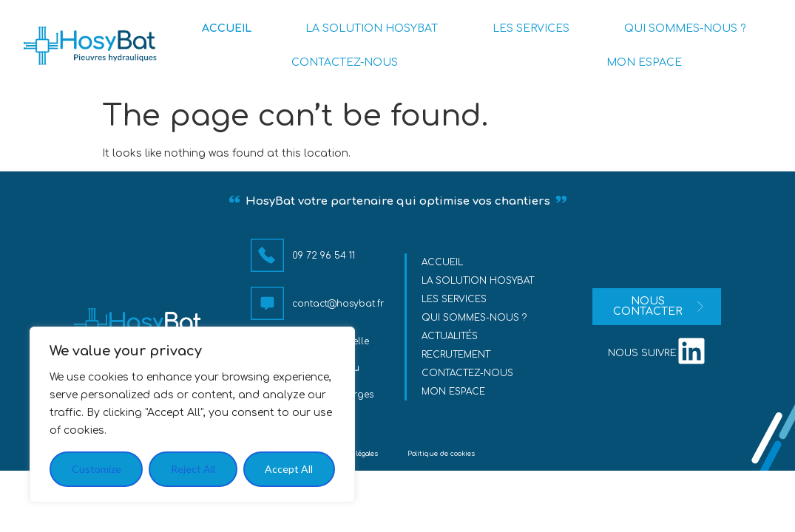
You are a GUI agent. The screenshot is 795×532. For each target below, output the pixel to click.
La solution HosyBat (478, 281)
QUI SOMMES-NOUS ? (685, 28)
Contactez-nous (467, 373)
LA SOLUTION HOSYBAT (372, 28)
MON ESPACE (644, 62)
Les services (454, 299)
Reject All (193, 469)
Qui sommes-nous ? (474, 318)
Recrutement (456, 355)
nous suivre (642, 353)
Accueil (442, 262)
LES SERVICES (531, 28)
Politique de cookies (441, 454)
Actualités (450, 336)
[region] (192, 415)
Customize (97, 469)
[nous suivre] (691, 351)
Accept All (289, 469)
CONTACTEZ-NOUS (345, 62)
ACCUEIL (227, 28)
